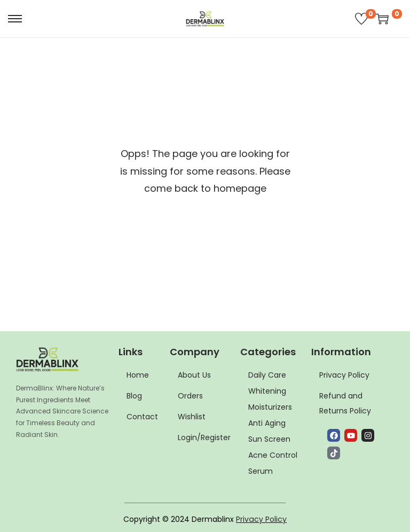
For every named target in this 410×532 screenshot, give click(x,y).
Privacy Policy (262, 519)
